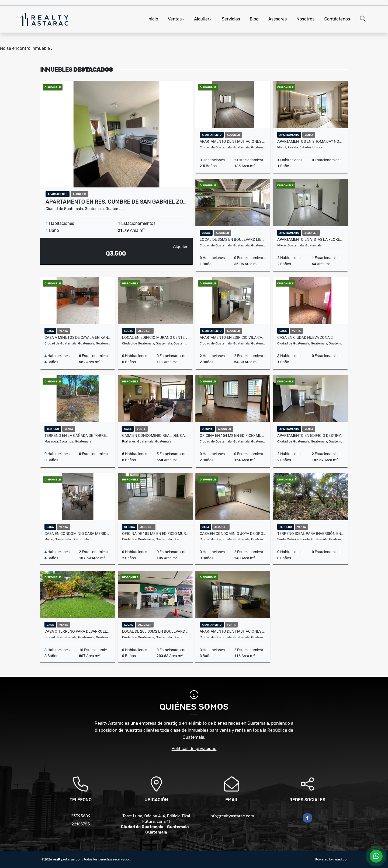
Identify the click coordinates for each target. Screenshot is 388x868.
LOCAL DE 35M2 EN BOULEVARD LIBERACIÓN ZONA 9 (233, 239)
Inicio (153, 19)
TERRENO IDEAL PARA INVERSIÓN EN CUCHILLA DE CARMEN (310, 534)
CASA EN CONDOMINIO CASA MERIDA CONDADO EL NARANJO (78, 534)
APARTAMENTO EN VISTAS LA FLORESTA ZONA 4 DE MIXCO (310, 239)
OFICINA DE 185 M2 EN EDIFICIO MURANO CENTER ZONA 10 (155, 534)
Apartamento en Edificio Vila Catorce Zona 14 (233, 337)
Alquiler (202, 19)
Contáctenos (337, 19)
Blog (254, 19)
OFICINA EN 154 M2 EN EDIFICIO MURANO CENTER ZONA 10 (233, 435)
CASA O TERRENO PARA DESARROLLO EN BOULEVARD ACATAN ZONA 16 (78, 631)
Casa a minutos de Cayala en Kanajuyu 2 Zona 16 (78, 337)
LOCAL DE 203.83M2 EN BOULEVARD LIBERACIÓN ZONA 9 (155, 631)
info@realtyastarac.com (232, 816)
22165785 (81, 824)
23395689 (81, 816)
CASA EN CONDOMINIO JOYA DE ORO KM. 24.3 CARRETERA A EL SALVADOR (233, 534)
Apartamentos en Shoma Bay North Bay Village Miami (310, 141)
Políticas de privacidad (194, 749)
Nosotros (305, 19)
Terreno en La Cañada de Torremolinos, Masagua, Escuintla (78, 435)
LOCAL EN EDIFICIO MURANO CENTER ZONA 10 (155, 337)
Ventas (175, 19)
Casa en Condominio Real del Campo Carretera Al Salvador (155, 435)
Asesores (278, 19)
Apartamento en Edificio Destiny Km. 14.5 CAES (310, 435)
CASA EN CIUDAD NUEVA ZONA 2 (305, 337)
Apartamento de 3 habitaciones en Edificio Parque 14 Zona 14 (233, 631)
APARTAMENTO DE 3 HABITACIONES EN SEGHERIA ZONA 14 (233, 141)
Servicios (231, 19)
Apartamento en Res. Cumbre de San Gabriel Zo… (116, 202)
